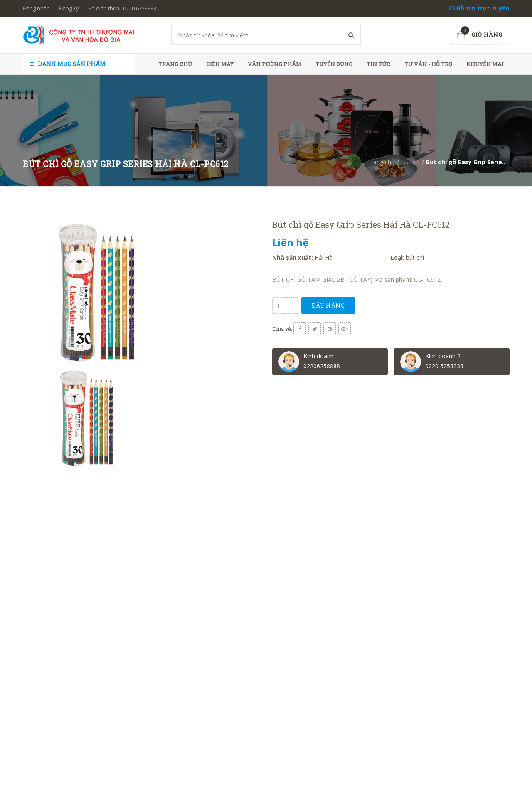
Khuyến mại (485, 64)
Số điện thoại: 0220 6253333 (122, 8)
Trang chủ (175, 64)
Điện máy (220, 64)
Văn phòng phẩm (275, 64)
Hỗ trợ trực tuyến (479, 8)
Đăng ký (69, 8)
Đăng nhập (36, 8)
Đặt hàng (328, 305)
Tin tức (378, 64)
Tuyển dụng (334, 64)
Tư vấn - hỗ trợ (428, 64)
